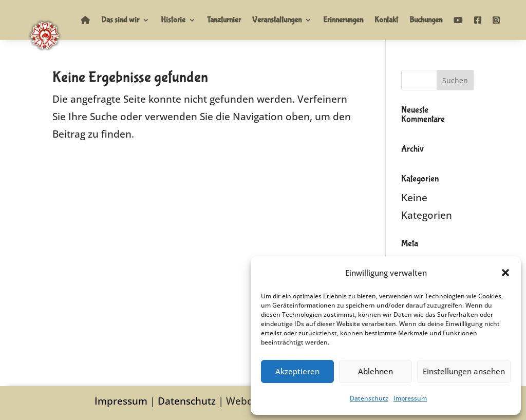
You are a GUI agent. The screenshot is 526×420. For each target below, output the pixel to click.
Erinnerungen (343, 20)
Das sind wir (120, 20)
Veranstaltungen (277, 20)
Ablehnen (375, 371)
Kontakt (386, 20)
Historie (173, 20)
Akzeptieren (297, 371)
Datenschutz (369, 398)
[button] (505, 273)
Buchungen (426, 20)
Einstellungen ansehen (464, 371)
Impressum (410, 398)
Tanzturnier (224, 20)
